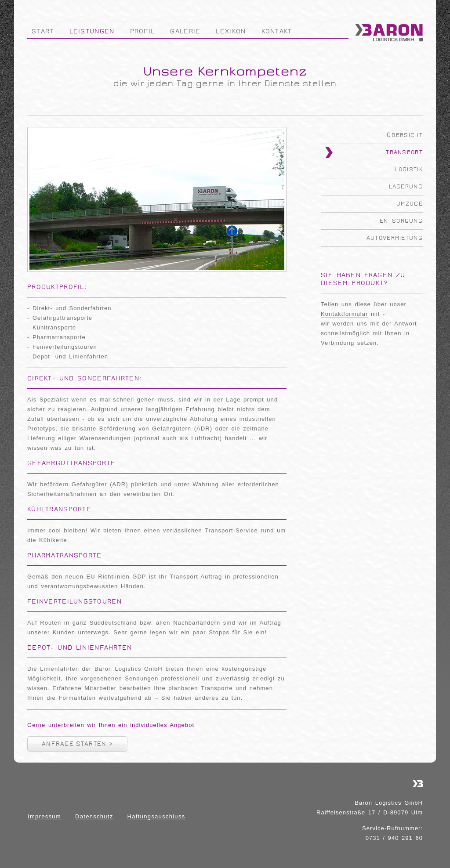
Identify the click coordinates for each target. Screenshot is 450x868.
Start (43, 31)
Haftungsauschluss (156, 816)
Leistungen (92, 31)
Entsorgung (401, 221)
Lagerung (406, 187)
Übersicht (405, 135)
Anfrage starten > (77, 744)
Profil (143, 31)
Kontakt (277, 31)
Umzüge (410, 204)
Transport (404, 152)
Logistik (409, 170)
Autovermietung (395, 238)
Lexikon (231, 31)
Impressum (44, 816)
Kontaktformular (344, 314)
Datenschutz (94, 816)
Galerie (185, 31)
